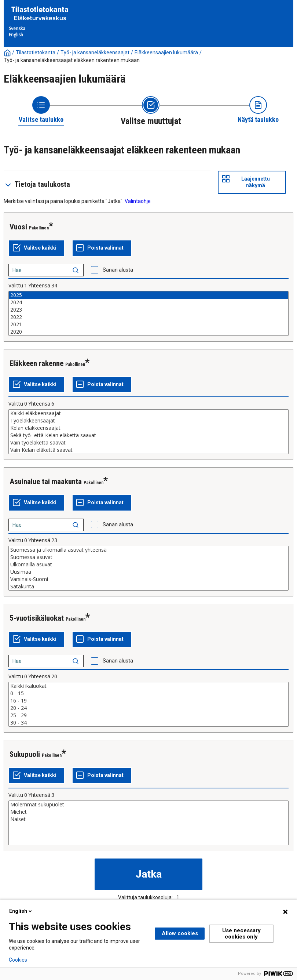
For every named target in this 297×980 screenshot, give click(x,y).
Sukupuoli (25, 754)
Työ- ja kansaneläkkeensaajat (95, 52)
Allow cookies (180, 933)
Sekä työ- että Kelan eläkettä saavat (148, 435)
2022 (148, 317)
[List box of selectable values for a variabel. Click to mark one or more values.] (148, 313)
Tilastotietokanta (36, 52)
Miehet (148, 812)
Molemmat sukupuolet (148, 805)
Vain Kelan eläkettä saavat (148, 450)
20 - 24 (148, 708)
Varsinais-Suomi (148, 579)
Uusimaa (148, 572)
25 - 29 (148, 715)
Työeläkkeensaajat (148, 421)
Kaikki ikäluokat (148, 686)
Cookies (18, 960)
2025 (148, 295)
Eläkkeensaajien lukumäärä (166, 52)
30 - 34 (148, 723)
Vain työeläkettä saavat (148, 443)
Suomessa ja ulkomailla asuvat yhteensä (148, 550)
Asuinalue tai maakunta (46, 482)
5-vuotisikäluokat (37, 618)
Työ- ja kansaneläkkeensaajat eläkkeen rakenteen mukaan (72, 60)
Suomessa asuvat (148, 557)
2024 (148, 302)
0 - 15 (148, 693)
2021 (148, 324)
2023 (148, 310)
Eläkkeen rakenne (36, 363)
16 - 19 (148, 701)
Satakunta (148, 587)
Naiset (148, 819)
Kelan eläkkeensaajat (148, 428)
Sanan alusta (118, 270)
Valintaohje (138, 201)
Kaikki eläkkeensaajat (148, 413)
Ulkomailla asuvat (148, 565)
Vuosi (18, 227)
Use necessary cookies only (241, 934)
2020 (148, 332)
